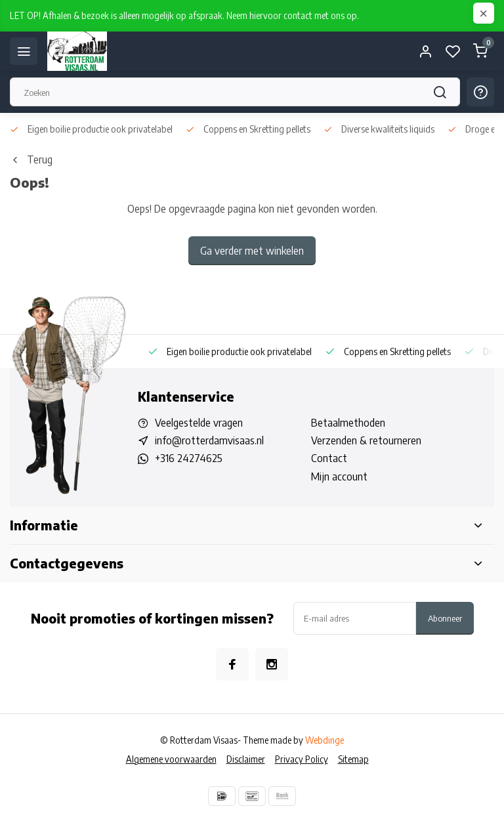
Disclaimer (246, 759)
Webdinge (325, 740)
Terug (31, 159)
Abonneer (445, 618)
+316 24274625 (189, 458)
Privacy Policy (302, 759)
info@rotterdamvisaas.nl (209, 440)
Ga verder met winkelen (252, 251)
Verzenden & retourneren (366, 440)
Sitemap (353, 759)
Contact (329, 458)
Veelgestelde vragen (199, 423)
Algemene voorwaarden (171, 759)
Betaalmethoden (348, 423)
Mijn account (339, 477)
